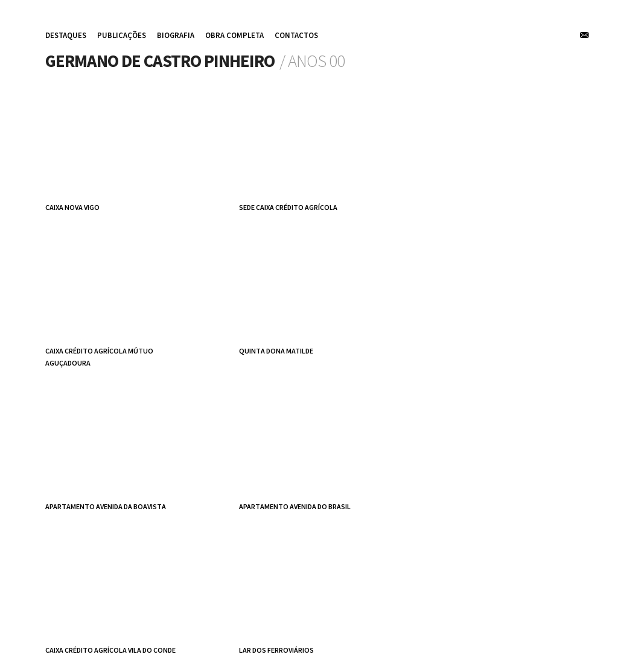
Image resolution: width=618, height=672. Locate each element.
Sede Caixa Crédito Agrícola (288, 207)
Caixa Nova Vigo (72, 207)
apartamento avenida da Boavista (106, 506)
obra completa (234, 35)
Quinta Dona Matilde (276, 351)
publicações (122, 35)
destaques (66, 35)
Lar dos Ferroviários (276, 650)
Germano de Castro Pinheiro (160, 61)
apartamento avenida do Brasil (295, 506)
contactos (296, 35)
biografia (176, 35)
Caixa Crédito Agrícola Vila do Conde (110, 650)
